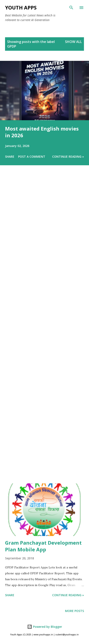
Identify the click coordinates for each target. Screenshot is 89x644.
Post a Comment (32, 157)
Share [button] (10, 157)
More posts (74, 611)
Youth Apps (21, 7)
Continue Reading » (68, 157)
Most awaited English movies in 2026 (42, 132)
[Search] (71, 8)
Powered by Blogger (45, 627)
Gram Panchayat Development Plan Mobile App (43, 546)
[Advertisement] (44, 330)
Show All (73, 42)
